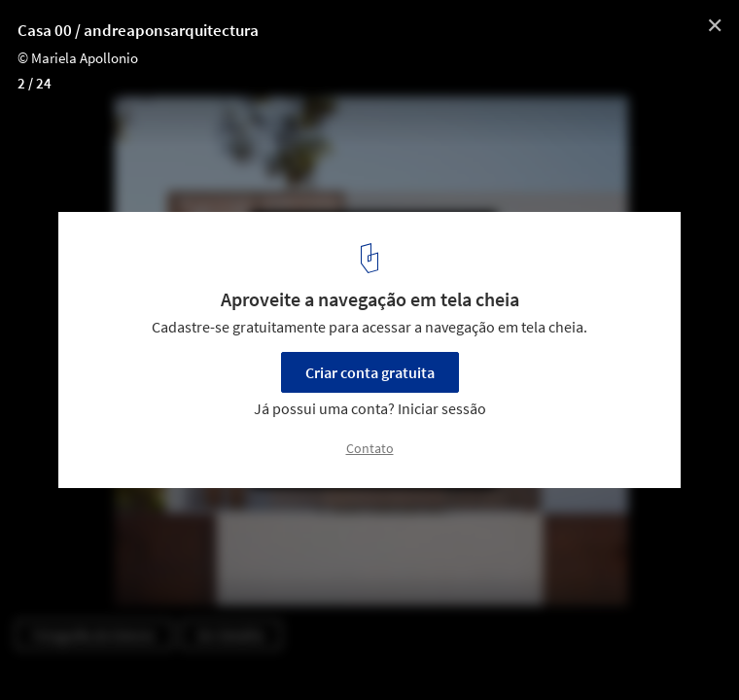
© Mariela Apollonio (78, 58)
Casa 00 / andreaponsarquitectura (138, 30)
